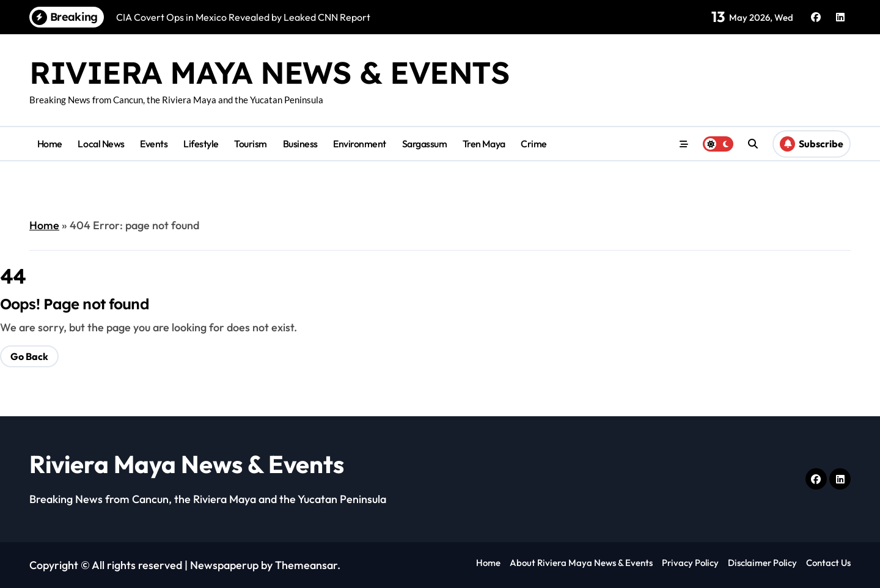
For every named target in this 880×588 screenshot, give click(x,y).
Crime (534, 144)
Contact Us (828, 563)
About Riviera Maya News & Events (581, 563)
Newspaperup (224, 565)
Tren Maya (484, 144)
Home (50, 144)
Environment (360, 144)
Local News (101, 144)
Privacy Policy (690, 563)
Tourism (251, 144)
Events (154, 144)
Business (300, 144)
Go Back (29, 356)
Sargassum (425, 144)
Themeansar (306, 565)
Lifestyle (201, 144)
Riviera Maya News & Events (269, 72)
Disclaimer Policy (762, 563)
